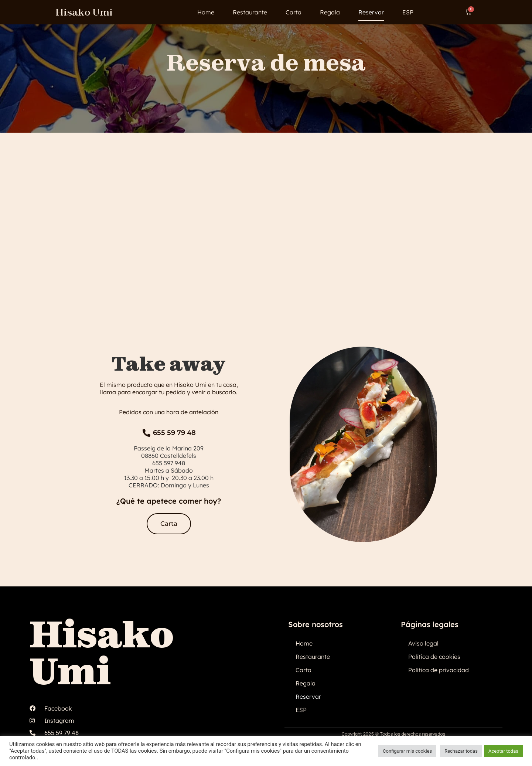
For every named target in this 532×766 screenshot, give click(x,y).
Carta (294, 12)
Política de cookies (434, 657)
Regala (330, 12)
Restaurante (250, 12)
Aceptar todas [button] (503, 751)
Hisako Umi (84, 12)
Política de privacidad (439, 670)
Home (206, 12)
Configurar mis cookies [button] (407, 751)
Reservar (371, 12)
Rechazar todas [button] (461, 751)
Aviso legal (423, 643)
